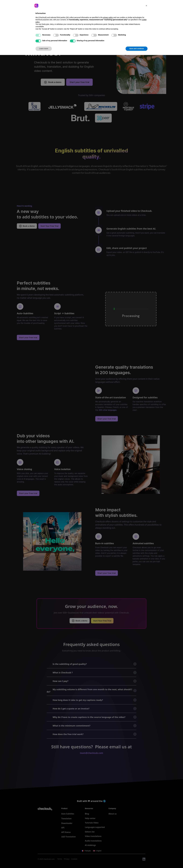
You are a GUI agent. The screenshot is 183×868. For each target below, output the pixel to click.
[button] (146, 819)
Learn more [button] (44, 862)
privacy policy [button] (108, 830)
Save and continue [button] (137, 862)
